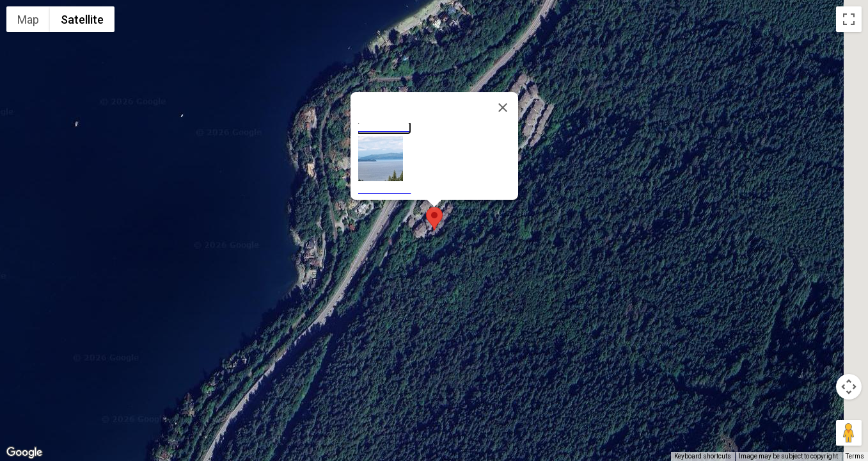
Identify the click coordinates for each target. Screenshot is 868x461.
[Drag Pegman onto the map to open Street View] (849, 433)
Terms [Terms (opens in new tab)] (855, 456)
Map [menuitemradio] (28, 20)
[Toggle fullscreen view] (849, 19)
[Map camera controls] (849, 387)
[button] (434, 219)
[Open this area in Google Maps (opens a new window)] (24, 453)
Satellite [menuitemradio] (82, 20)
